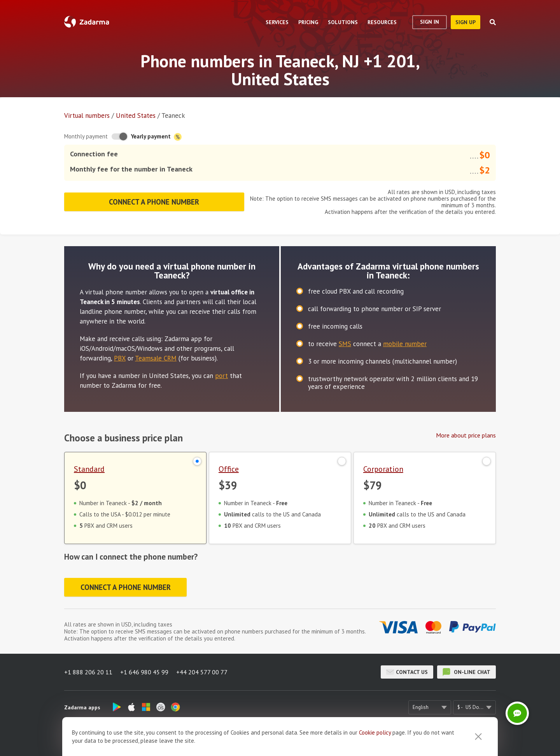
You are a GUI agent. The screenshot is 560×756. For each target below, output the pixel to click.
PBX (120, 358)
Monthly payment (86, 136)
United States (136, 115)
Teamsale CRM (156, 358)
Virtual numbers (87, 115)
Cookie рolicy (375, 746)
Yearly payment (156, 137)
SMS (345, 344)
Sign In (430, 22)
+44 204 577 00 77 (202, 672)
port (221, 376)
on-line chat (466, 672)
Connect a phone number (154, 202)
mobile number (405, 344)
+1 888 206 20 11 (88, 672)
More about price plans (466, 435)
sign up (465, 22)
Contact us (407, 672)
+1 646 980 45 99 (144, 672)
